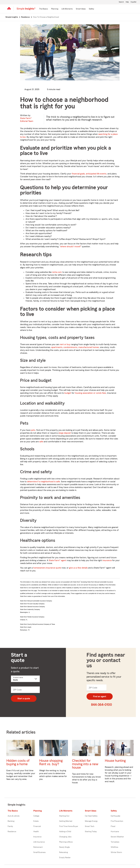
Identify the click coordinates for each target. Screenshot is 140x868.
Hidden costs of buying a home (18, 762)
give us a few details (78, 568)
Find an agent (100, 696)
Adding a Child (65, 832)
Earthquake (115, 816)
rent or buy (65, 344)
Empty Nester (65, 858)
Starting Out (64, 816)
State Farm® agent (58, 560)
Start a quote (24, 699)
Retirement (38, 847)
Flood (113, 826)
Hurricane (115, 832)
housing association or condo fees (90, 393)
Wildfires (114, 847)
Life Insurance (39, 842)
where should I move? (70, 247)
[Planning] (55, 9)
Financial (37, 826)
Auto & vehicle (14, 816)
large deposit (65, 433)
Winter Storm (116, 852)
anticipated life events (96, 174)
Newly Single (64, 847)
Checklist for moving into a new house (85, 764)
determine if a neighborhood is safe (43, 482)
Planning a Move (66, 842)
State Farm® (27, 120)
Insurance (37, 837)
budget (68, 393)
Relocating (64, 852)
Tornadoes (115, 842)
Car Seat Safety (91, 816)
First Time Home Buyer (69, 826)
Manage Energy (91, 821)
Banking (11, 821)
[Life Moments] (67, 9)
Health (36, 832)
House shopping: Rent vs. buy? (51, 762)
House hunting (115, 761)
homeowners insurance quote (47, 568)
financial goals (78, 174)
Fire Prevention (117, 821)
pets (33, 430)
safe (41, 442)
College (36, 816)
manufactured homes (89, 347)
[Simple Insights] (26, 10)
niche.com (57, 272)
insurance (107, 560)
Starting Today (91, 832)
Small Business (39, 852)
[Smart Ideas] (81, 9)
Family (10, 826)
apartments (57, 347)
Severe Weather (117, 837)
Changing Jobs (65, 837)
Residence (12, 832)
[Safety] (91, 9)
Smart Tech (90, 826)
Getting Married (66, 821)
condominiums (70, 347)
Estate (36, 821)
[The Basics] (43, 9)
